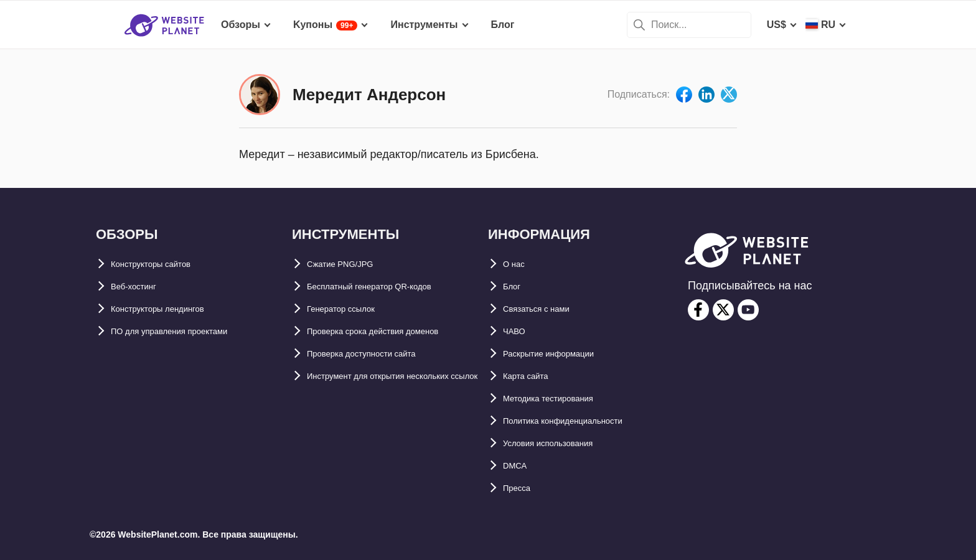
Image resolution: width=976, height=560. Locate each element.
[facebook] (698, 310)
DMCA (518, 466)
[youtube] (748, 310)
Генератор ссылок (352, 309)
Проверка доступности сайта (379, 354)
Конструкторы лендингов (174, 309)
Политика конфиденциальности (582, 421)
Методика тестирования (562, 399)
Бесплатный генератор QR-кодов (389, 287)
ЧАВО (517, 331)
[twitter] (723, 310)
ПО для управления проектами (187, 331)
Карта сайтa (532, 376)
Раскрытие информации (563, 354)
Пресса (521, 488)
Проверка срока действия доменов (394, 331)
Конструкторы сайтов (165, 264)
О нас (517, 264)
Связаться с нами (547, 309)
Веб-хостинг (141, 287)
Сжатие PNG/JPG (349, 264)
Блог (515, 287)
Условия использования (563, 443)
